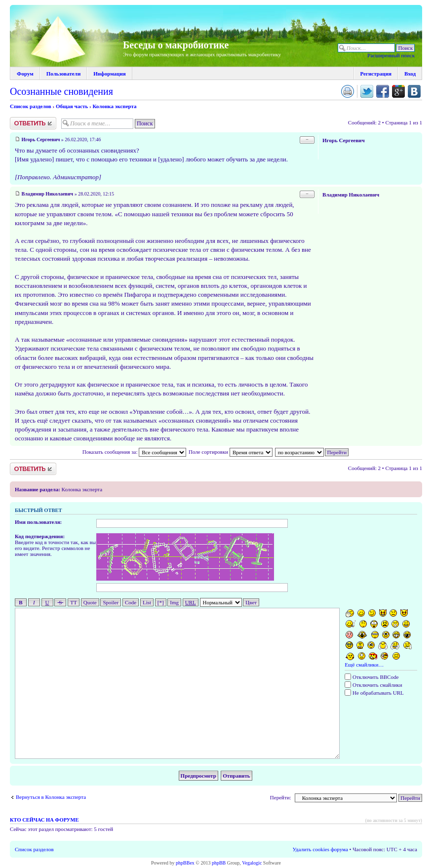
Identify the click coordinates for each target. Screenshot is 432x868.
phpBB (219, 863)
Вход (410, 74)
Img (174, 602)
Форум (25, 74)
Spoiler (111, 602)
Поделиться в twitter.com (367, 91)
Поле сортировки (231, 452)
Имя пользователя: (38, 522)
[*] (161, 602)
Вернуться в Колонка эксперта (51, 797)
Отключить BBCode (372, 677)
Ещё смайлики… (364, 665)
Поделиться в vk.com (414, 91)
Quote (90, 602)
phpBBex (185, 863)
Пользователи (63, 74)
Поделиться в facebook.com (383, 91)
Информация (110, 74)
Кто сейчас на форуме (44, 820)
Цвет (251, 602)
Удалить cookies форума (320, 849)
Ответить (33, 123)
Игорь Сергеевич (41, 139)
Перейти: (281, 797)
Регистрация (376, 74)
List (147, 602)
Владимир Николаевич (48, 194)
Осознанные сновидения (61, 91)
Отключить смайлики (373, 685)
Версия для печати (348, 91)
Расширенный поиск (391, 55)
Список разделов (31, 106)
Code (131, 602)
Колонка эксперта (114, 106)
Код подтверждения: (40, 536)
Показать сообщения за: (134, 452)
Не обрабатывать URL (374, 693)
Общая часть (72, 106)
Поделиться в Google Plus (398, 91)
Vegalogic (252, 863)
